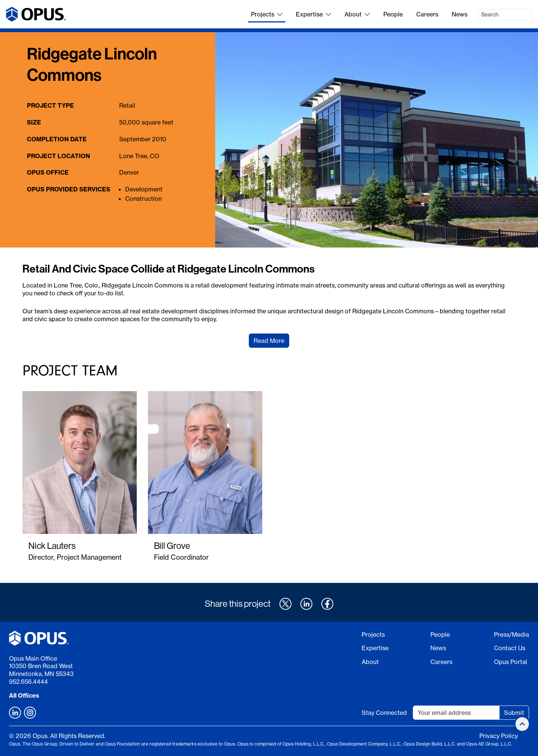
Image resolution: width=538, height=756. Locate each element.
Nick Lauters (52, 546)
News (460, 14)
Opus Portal (511, 662)
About (357, 14)
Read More (269, 341)
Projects (267, 14)
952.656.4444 (28, 682)
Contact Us (510, 648)
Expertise (313, 14)
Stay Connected (384, 713)
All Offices (24, 695)
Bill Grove (172, 546)
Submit (514, 713)
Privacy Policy (499, 736)
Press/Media (511, 634)
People (393, 14)
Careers (427, 14)
